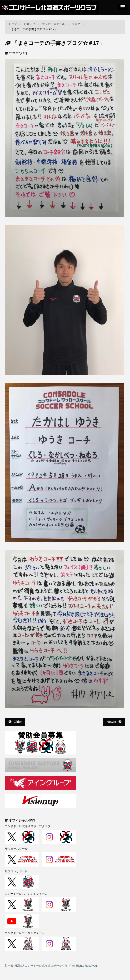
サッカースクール (53, 24)
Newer (114, 722)
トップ (13, 24)
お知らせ (30, 24)
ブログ (76, 24)
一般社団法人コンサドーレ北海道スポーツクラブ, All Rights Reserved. (53, 966)
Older (15, 722)
